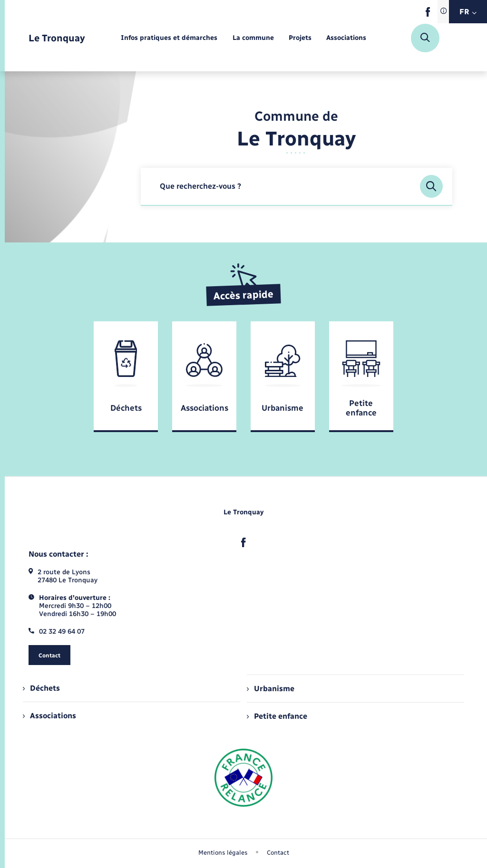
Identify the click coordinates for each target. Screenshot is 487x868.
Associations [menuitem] (49, 716)
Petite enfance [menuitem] (277, 716)
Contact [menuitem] (278, 853)
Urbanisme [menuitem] (271, 689)
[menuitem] (169, 38)
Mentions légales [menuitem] (223, 853)
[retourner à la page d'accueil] (57, 38)
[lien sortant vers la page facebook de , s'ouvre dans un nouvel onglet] (428, 14)
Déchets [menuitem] (41, 688)
